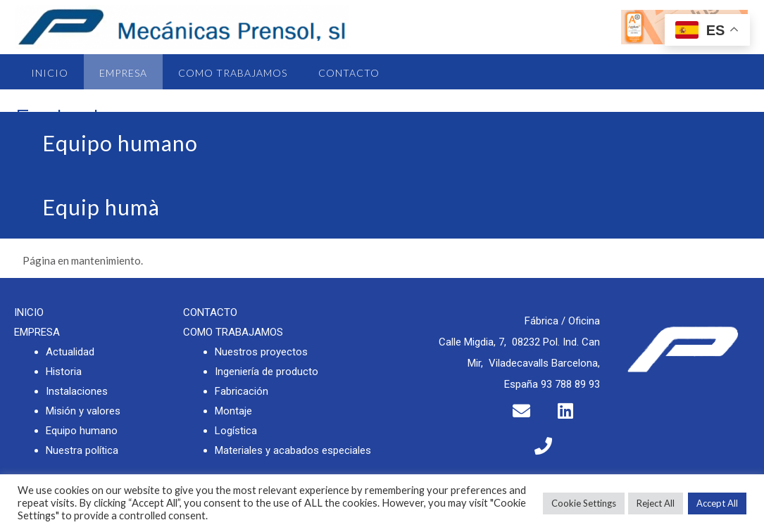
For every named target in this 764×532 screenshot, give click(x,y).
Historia (64, 372)
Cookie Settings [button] (584, 503)
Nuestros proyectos (261, 352)
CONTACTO (210, 312)
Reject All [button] (656, 503)
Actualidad (70, 352)
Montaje (233, 411)
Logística (236, 431)
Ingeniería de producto (267, 372)
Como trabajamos (233, 73)
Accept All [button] (717, 503)
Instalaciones (77, 391)
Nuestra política (82, 450)
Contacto (349, 73)
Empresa (123, 73)
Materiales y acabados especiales (293, 450)
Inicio (50, 73)
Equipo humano (82, 431)
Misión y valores (83, 411)
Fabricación (242, 391)
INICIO (29, 312)
